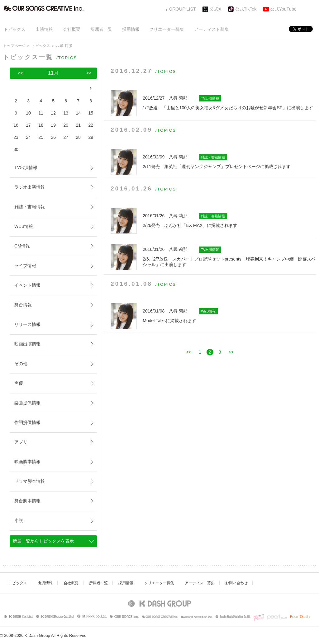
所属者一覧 (101, 29)
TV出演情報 (26, 167)
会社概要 (72, 29)
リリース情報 (27, 324)
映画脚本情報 (27, 462)
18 (41, 125)
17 (28, 125)
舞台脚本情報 (27, 501)
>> (231, 352)
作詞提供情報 (27, 422)
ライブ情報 (25, 266)
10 (28, 113)
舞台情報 (23, 305)
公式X (216, 9)
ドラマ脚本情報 (30, 481)
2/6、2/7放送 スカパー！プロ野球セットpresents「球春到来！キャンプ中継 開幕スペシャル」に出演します (229, 257)
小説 (19, 520)
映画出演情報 (27, 344)
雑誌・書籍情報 (30, 207)
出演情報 (44, 29)
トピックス (15, 29)
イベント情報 (27, 285)
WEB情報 (24, 226)
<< (188, 352)
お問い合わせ (236, 583)
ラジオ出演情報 (30, 187)
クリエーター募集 (167, 29)
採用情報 (131, 29)
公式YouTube (284, 9)
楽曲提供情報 (27, 403)
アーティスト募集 (212, 29)
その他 (21, 364)
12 (53, 113)
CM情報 (22, 246)
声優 (19, 383)
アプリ (21, 442)
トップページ (14, 46)
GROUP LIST (182, 9)
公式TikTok (246, 9)
